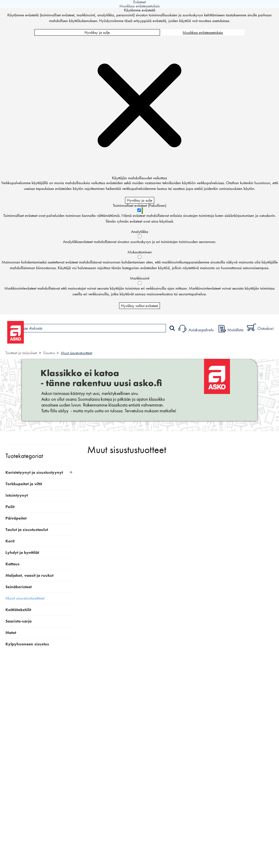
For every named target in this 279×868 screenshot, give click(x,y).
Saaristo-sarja (19, 621)
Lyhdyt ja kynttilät (22, 553)
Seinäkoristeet (19, 587)
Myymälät (91, 342)
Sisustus (49, 353)
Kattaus (13, 564)
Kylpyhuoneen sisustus (27, 644)
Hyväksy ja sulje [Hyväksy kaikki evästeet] (97, 32)
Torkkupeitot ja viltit (24, 484)
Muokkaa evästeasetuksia (203, 32)
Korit (10, 541)
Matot (11, 633)
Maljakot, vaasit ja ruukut (29, 575)
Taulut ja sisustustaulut (27, 530)
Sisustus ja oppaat (152, 342)
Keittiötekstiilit (18, 610)
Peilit (10, 507)
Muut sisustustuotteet (76, 353)
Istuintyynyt (17, 495)
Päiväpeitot (16, 518)
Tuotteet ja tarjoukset (51, 342)
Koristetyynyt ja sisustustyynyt (34, 472)
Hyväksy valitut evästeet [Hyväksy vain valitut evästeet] (139, 306)
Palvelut (120, 342)
